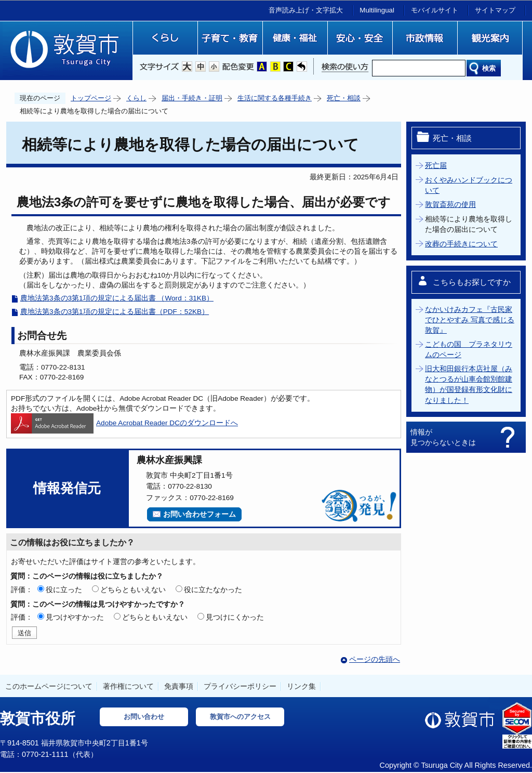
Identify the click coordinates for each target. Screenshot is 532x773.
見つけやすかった (75, 617)
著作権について (128, 686)
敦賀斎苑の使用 (450, 205)
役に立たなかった (213, 589)
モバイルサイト (435, 10)
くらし (136, 98)
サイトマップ (495, 10)
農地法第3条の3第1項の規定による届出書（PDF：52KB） (115, 312)
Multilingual (377, 10)
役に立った (64, 589)
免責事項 (179, 686)
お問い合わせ (144, 717)
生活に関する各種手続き (275, 98)
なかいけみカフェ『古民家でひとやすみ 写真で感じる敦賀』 (470, 320)
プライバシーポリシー (240, 686)
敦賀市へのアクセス (240, 717)
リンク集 (301, 686)
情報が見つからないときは (443, 437)
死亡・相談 (344, 98)
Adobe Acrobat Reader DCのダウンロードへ (124, 423)
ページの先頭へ (375, 659)
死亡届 (436, 166)
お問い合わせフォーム (199, 514)
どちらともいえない (133, 589)
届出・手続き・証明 (192, 98)
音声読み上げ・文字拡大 (306, 10)
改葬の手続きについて (461, 244)
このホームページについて (49, 686)
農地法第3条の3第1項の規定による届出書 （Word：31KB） (117, 298)
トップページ (91, 98)
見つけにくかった (235, 617)
